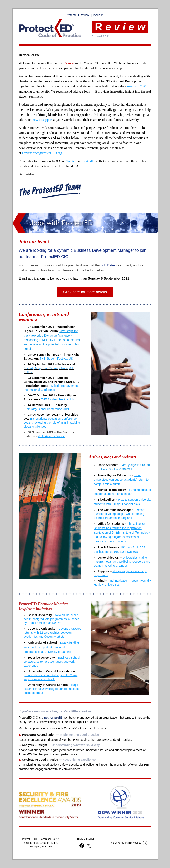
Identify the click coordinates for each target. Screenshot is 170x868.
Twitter (71, 161)
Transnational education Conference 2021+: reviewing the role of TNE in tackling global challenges (52, 423)
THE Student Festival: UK (58, 399)
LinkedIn (89, 161)
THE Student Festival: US (56, 359)
